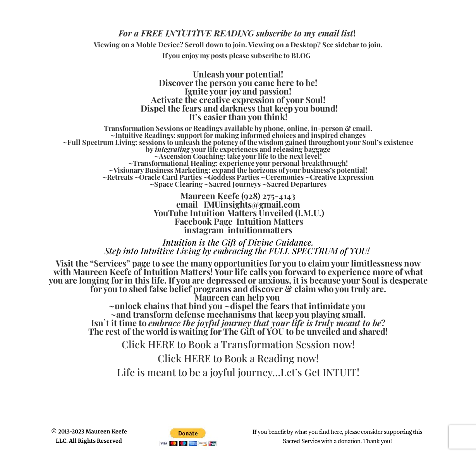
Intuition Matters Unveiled (241, 213)
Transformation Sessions (143, 128)
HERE (161, 344)
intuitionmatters (260, 230)
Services (110, 263)
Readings (208, 128)
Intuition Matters (270, 221)
